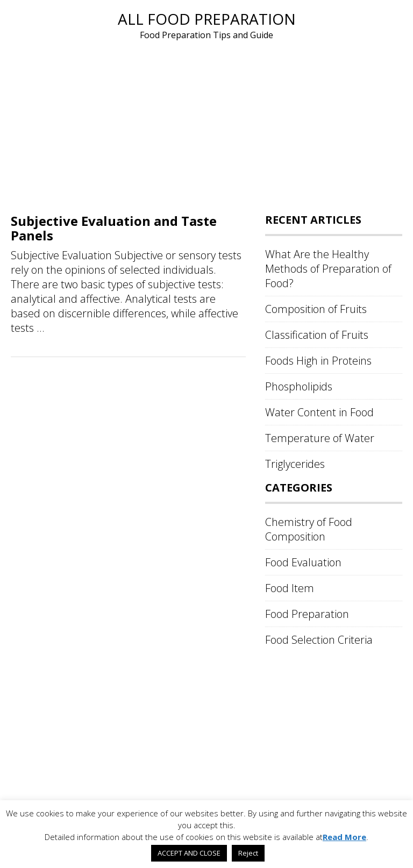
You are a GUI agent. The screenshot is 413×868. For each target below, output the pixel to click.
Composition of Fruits (316, 309)
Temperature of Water (320, 438)
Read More (344, 837)
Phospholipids (299, 386)
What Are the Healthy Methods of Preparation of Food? (328, 269)
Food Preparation (307, 614)
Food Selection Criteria (319, 640)
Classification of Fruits (317, 335)
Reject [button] (248, 853)
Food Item (290, 588)
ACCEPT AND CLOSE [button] (189, 853)
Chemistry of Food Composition (309, 529)
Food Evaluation (303, 562)
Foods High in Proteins (318, 361)
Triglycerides (295, 464)
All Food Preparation (207, 19)
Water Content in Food (319, 412)
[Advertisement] (206, 123)
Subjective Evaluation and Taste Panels (114, 228)
